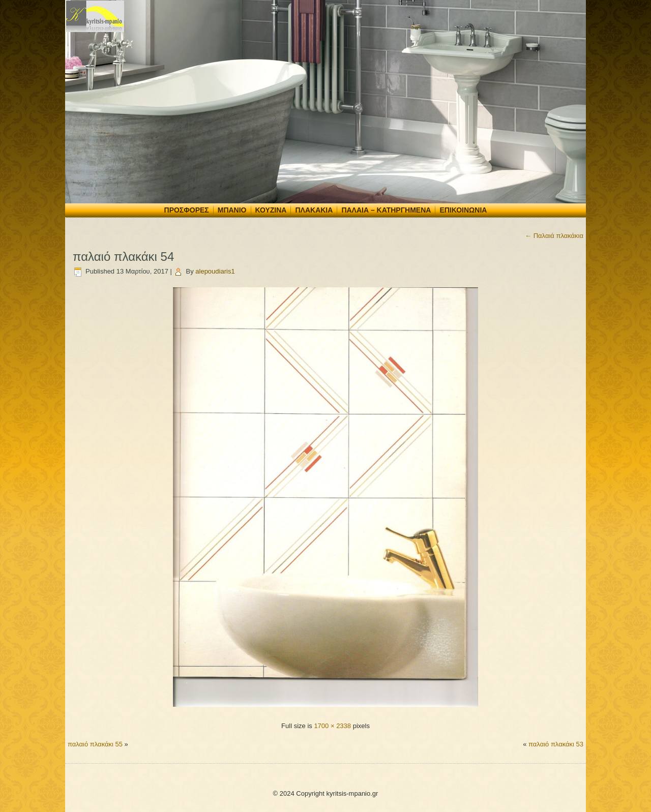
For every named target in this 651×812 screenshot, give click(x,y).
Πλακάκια (314, 210)
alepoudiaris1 (215, 271)
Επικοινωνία (463, 210)
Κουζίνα (271, 210)
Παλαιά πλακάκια (554, 236)
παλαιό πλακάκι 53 (556, 744)
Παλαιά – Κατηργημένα (386, 210)
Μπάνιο (232, 210)
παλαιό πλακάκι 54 (123, 257)
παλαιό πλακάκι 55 (95, 744)
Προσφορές (187, 210)
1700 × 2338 (332, 726)
